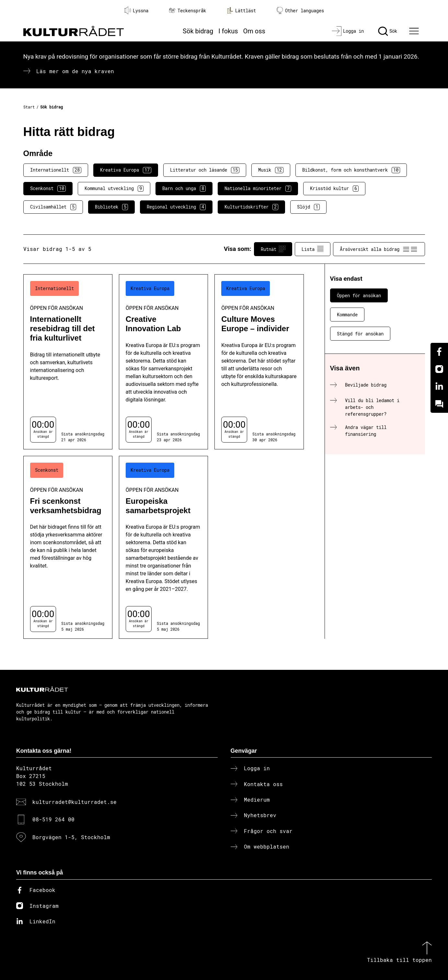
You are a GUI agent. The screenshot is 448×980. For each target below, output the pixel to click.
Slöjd (308, 207)
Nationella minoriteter (258, 188)
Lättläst (241, 10)
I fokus (228, 31)
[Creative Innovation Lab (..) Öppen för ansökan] (163, 362)
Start (29, 107)
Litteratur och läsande (205, 170)
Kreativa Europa (126, 170)
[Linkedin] (439, 387)
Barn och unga (184, 188)
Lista (313, 249)
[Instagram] (439, 369)
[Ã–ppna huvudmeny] (415, 31)
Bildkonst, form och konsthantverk (351, 170)
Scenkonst (48, 188)
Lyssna (136, 10)
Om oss (254, 31)
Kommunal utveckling (114, 188)
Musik (271, 170)
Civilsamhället (53, 207)
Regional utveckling (176, 207)
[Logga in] (348, 31)
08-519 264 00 (53, 819)
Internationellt (56, 170)
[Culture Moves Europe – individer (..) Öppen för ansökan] (259, 362)
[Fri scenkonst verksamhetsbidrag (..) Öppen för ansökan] (68, 547)
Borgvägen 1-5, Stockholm (71, 837)
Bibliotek (111, 207)
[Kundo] (439, 404)
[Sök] (388, 31)
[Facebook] (439, 352)
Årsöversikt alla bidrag (379, 249)
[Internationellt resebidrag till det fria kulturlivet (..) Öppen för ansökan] (68, 362)
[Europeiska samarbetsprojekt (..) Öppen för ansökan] (163, 547)
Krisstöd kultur (334, 188)
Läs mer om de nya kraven (75, 71)
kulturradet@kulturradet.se (75, 802)
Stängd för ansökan (360, 334)
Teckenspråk (188, 11)
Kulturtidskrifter (251, 207)
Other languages (300, 11)
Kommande (347, 315)
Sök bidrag (198, 31)
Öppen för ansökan (359, 295)
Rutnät (273, 249)
